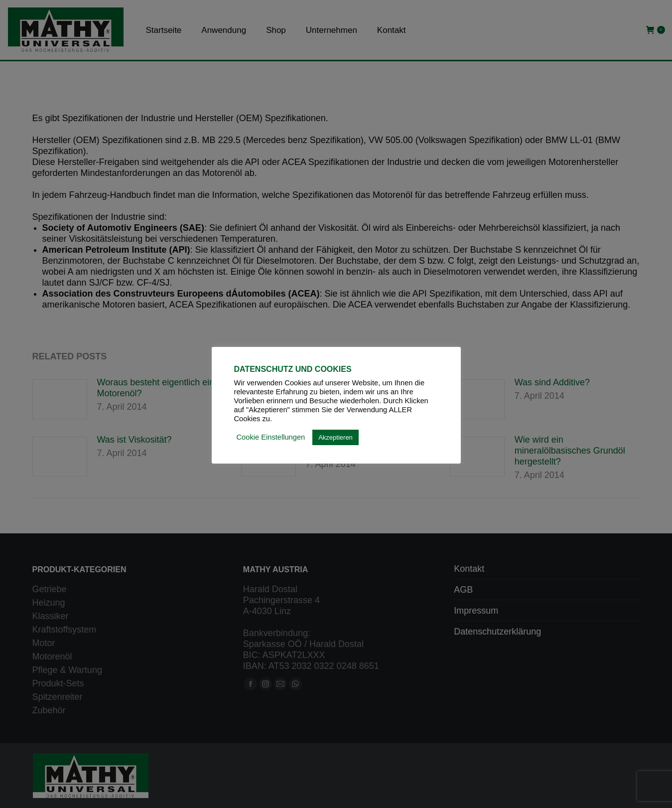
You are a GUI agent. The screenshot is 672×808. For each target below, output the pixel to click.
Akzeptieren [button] (336, 437)
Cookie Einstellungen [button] (271, 437)
